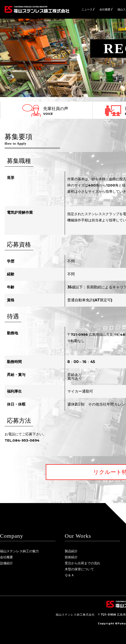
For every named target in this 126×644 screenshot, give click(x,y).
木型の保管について (79, 569)
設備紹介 (6, 563)
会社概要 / (106, 9)
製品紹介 (71, 551)
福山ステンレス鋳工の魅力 (19, 551)
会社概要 (6, 557)
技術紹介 (71, 557)
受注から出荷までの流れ (83, 563)
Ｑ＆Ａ (69, 575)
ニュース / (88, 9)
